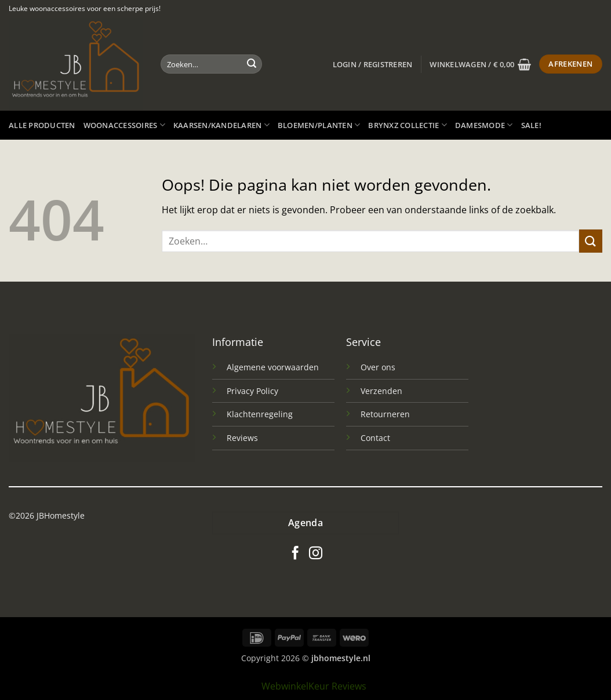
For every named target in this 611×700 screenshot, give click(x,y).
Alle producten (42, 125)
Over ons (378, 367)
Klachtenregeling (260, 414)
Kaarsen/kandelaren (221, 125)
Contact (375, 438)
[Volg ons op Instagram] (316, 554)
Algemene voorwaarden (273, 367)
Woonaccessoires (124, 125)
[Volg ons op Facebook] (295, 554)
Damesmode (484, 125)
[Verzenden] (252, 64)
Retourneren (385, 414)
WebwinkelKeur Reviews (314, 686)
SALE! (531, 125)
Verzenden (381, 391)
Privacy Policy (252, 391)
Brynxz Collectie (408, 125)
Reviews (242, 438)
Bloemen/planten (319, 125)
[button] (373, 64)
